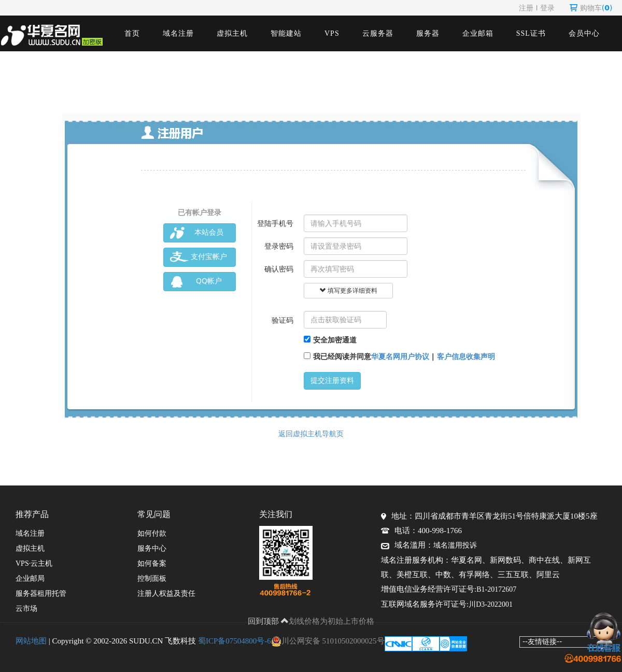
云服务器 (378, 33)
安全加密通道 (330, 340)
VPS (332, 33)
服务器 (428, 33)
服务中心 (152, 548)
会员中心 (584, 33)
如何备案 (152, 563)
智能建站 (286, 33)
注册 (526, 8)
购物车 (591, 8)
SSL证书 (531, 33)
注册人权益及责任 (166, 594)
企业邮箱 (478, 33)
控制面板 (152, 578)
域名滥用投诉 (455, 545)
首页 (132, 33)
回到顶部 (268, 621)
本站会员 (197, 233)
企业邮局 (30, 578)
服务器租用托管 (41, 594)
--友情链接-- (542, 641)
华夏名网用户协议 (400, 356)
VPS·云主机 (34, 563)
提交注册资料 (332, 381)
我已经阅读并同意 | (399, 356)
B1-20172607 (496, 589)
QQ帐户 (196, 282)
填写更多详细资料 (348, 291)
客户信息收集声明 (466, 356)
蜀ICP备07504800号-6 (235, 641)
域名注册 (178, 33)
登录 (547, 8)
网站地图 (31, 641)
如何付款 (152, 533)
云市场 (26, 609)
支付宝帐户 (199, 257)
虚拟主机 (232, 33)
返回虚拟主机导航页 (311, 434)
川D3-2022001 (491, 604)
